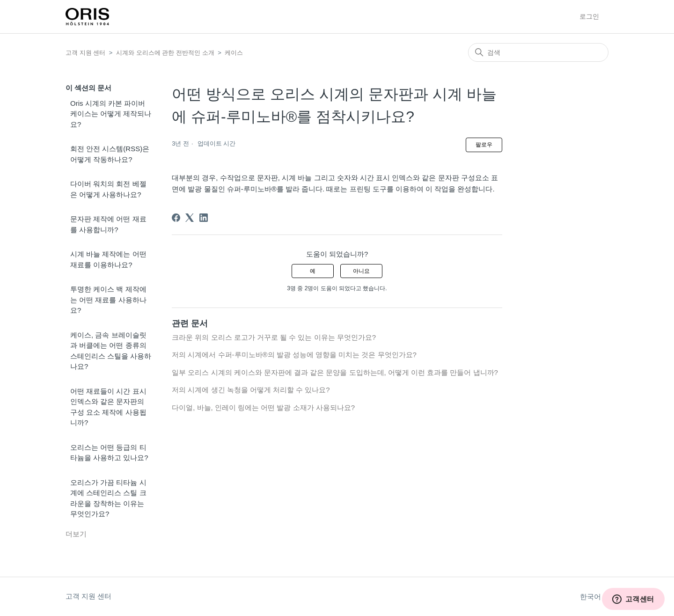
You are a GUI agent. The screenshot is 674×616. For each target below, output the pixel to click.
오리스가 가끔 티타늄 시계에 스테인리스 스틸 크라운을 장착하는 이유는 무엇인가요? (108, 498)
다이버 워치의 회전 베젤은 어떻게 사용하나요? (108, 189)
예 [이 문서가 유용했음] (313, 271)
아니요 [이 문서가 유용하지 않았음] (361, 271)
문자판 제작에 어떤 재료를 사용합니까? (108, 224)
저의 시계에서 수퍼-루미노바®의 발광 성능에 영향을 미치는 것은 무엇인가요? (294, 355)
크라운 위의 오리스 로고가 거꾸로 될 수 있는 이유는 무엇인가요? (274, 337)
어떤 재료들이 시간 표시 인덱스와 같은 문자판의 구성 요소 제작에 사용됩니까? (108, 407)
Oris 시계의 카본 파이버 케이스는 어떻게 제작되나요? (111, 114)
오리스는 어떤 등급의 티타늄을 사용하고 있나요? (109, 453)
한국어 (594, 597)
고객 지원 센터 (85, 53)
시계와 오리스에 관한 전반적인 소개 (165, 53)
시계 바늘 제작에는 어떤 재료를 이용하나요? (108, 259)
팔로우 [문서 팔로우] (484, 145)
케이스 (234, 53)
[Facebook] (176, 218)
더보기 (76, 534)
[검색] (538, 52)
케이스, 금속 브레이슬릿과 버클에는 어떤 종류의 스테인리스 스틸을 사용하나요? (111, 351)
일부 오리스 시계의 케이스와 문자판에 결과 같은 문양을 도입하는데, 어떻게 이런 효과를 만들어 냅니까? (335, 372)
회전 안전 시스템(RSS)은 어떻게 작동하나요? (110, 154)
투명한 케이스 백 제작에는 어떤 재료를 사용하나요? (108, 300)
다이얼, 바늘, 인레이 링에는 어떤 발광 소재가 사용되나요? (263, 407)
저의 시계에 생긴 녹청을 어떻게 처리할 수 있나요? (251, 390)
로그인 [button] (589, 16)
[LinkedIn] (204, 218)
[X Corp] (190, 218)
